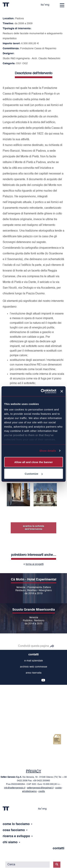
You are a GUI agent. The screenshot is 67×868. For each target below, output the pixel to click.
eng (47, 5)
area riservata (34, 673)
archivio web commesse (34, 667)
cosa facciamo (15, 830)
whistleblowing (29, 791)
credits (42, 791)
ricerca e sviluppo (18, 836)
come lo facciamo (18, 824)
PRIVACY (33, 771)
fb (26, 680)
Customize (34, 474)
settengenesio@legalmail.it (40, 788)
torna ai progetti (35, 564)
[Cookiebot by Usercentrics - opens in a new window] (42, 391)
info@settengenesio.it (15, 788)
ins (20, 680)
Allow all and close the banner (33, 462)
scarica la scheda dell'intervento (33, 528)
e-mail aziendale (34, 661)
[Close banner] (62, 391)
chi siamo (11, 842)
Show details (48, 451)
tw (32, 680)
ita (42, 5)
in (38, 680)
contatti (33, 655)
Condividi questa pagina (33, 646)
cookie (58, 788)
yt (43, 680)
